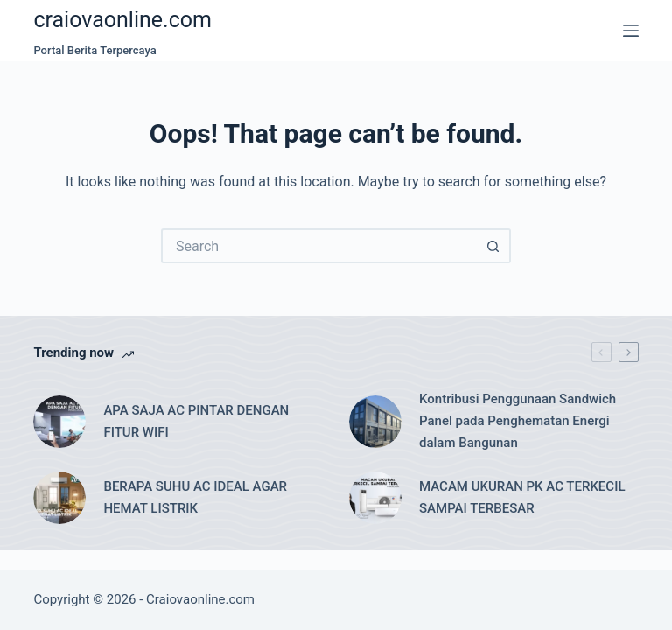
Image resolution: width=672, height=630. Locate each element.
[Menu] (631, 31)
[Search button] (493, 246)
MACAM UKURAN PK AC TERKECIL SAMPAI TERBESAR (522, 497)
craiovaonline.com (122, 20)
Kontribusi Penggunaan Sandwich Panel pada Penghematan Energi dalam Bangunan (518, 421)
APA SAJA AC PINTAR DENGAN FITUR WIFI (196, 421)
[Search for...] (318, 246)
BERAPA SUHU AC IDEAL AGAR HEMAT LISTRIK (195, 497)
